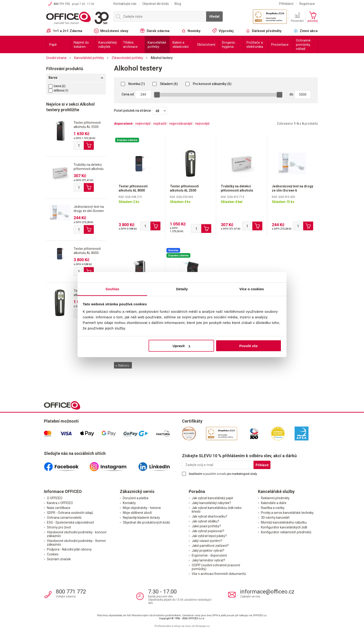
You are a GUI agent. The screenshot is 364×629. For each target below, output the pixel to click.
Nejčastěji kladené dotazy (141, 518)
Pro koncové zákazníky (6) (208, 84)
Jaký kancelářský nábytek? (211, 503)
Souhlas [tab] (112, 289)
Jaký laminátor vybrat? (208, 560)
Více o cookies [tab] (252, 289)
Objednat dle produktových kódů (146, 522)
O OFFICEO (55, 498)
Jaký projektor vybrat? (208, 551)
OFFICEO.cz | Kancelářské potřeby (78, 18)
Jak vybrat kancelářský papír (213, 498)
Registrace (307, 4)
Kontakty (129, 503)
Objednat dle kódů (156, 4)
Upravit (182, 346)
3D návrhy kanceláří (275, 518)
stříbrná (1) (58, 90)
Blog (178, 4)
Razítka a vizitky (273, 508)
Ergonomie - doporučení (209, 555)
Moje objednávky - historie (142, 508)
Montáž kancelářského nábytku (284, 522)
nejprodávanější (181, 124)
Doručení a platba (136, 498)
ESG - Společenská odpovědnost (70, 522)
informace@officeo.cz (267, 592)
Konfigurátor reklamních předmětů (286, 532)
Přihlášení (286, 4)
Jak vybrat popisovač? (208, 531)
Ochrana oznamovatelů (64, 518)
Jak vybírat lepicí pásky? (209, 536)
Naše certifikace (59, 508)
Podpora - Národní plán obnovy (69, 549)
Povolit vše (249, 346)
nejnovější (202, 124)
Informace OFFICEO (63, 491)
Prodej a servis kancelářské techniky (287, 513)
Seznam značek (59, 559)
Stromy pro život (59, 527)
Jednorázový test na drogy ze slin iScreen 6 (89, 211)
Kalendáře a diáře (274, 503)
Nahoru (122, 365)
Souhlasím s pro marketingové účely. (223, 474)
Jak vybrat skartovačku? (210, 516)
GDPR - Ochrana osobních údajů (70, 513)
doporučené (123, 124)
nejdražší (160, 124)
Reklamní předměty (275, 498)
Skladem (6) (165, 84)
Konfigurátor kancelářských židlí (284, 527)
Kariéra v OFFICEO (60, 503)
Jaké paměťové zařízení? (210, 546)
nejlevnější (143, 124)
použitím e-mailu (216, 474)
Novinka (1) (133, 84)
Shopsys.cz (203, 626)
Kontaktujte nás (125, 4)
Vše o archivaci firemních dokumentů (219, 574)
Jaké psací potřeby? (206, 526)
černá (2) (57, 86)
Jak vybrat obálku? (205, 521)
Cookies (53, 554)
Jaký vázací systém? (207, 541)
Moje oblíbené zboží (137, 513)
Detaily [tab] (182, 289)
